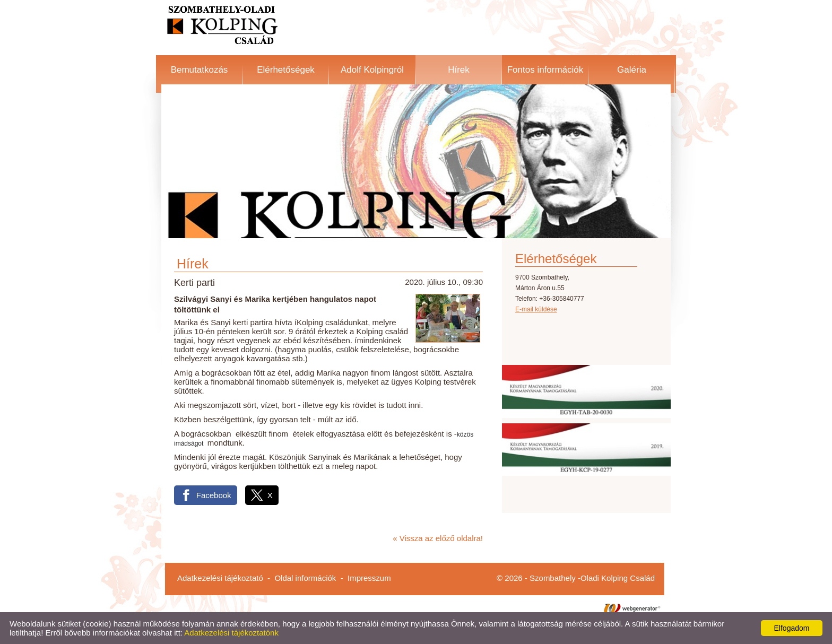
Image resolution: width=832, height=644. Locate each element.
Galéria (632, 70)
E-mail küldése (536, 309)
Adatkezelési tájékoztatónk (231, 633)
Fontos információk (545, 70)
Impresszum (369, 578)
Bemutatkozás (200, 70)
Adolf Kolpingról (372, 70)
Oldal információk (305, 578)
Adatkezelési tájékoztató (220, 578)
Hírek (459, 70)
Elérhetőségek (286, 70)
